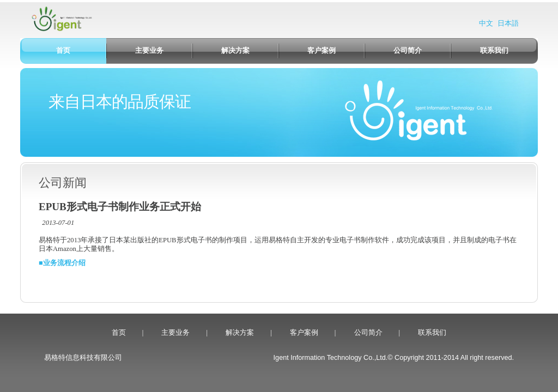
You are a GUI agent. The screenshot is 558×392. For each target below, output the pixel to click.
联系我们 (432, 333)
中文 (486, 23)
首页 (119, 333)
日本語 (508, 23)
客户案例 (304, 333)
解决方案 (240, 333)
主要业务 (175, 333)
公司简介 (368, 333)
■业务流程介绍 (62, 263)
